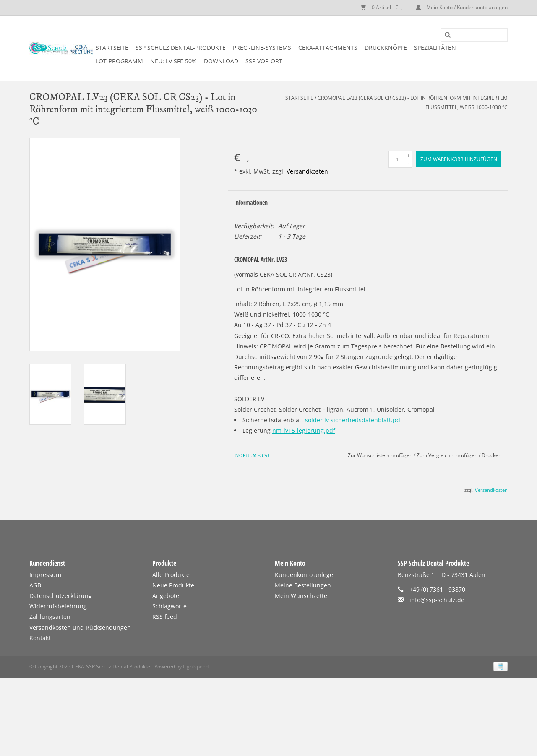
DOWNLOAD (221, 61)
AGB (35, 585)
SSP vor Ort (264, 61)
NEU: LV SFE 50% (173, 61)
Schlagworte (169, 606)
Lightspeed (196, 666)
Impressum (45, 575)
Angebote (166, 596)
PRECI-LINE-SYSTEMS (262, 48)
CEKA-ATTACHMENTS (328, 48)
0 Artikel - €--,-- (384, 7)
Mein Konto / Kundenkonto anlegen (462, 7)
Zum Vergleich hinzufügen (448, 455)
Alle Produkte (171, 575)
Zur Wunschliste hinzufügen (380, 455)
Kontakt (40, 638)
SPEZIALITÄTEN (435, 48)
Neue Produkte (173, 585)
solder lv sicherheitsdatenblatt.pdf (354, 420)
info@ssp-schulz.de (437, 600)
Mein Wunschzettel (302, 596)
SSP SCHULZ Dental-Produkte (181, 48)
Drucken (491, 455)
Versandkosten (307, 171)
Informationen (251, 202)
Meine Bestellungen (303, 585)
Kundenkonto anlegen (306, 575)
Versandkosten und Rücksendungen (80, 627)
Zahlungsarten (50, 617)
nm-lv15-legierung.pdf (304, 430)
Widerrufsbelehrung (58, 606)
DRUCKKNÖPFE (386, 48)
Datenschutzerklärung (61, 596)
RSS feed (165, 617)
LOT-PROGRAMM (119, 61)
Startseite (112, 48)
